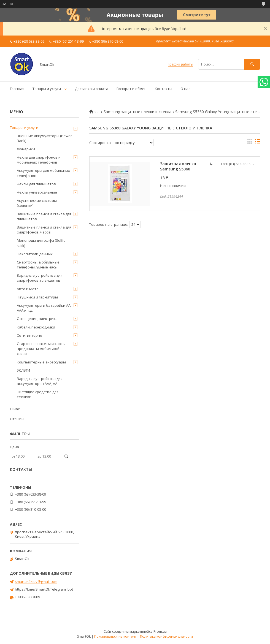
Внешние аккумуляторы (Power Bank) (44, 138)
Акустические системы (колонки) (37, 203)
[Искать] (252, 64)
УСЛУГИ (23, 370)
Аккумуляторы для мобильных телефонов (43, 173)
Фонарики (26, 149)
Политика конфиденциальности (166, 636)
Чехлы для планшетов (36, 184)
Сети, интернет (30, 335)
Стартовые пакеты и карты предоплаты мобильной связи (41, 349)
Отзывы (17, 419)
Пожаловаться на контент (115, 636)
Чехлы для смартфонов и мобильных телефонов (39, 160)
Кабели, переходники (36, 327)
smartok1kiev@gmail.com (36, 581)
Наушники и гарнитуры (37, 297)
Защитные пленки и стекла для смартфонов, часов (44, 230)
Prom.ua (160, 631)
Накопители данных (35, 254)
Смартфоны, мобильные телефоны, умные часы (38, 265)
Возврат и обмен (132, 89)
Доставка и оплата (92, 89)
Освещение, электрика (37, 319)
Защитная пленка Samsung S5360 (178, 166)
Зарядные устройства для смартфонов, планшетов (40, 278)
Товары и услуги (47, 89)
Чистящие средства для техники (38, 394)
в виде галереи (250, 143)
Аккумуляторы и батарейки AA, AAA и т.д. (44, 308)
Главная (17, 89)
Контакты (164, 89)
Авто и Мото (28, 289)
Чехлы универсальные (37, 192)
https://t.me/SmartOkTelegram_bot (44, 589)
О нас (185, 89)
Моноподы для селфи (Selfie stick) (41, 243)
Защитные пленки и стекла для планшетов (44, 216)
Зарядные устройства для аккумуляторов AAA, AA (40, 381)
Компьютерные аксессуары (41, 362)
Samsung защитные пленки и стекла (137, 112)
